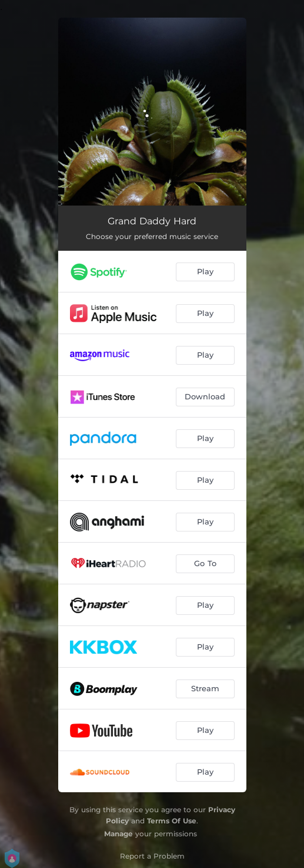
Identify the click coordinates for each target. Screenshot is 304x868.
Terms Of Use (172, 821)
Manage (118, 834)
